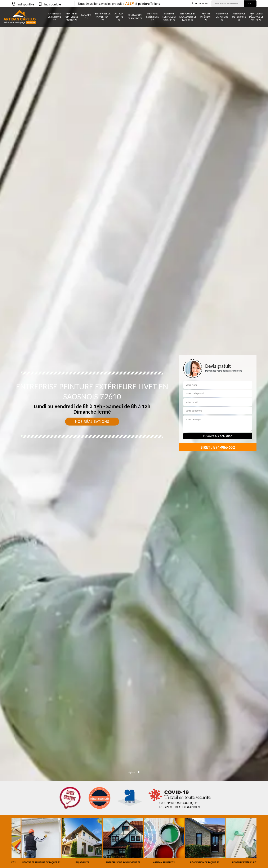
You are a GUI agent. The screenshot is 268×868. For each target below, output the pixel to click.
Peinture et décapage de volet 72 (256, 17)
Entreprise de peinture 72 (55, 17)
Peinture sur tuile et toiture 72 (169, 17)
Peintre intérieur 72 (206, 17)
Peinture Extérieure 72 (153, 17)
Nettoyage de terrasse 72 (239, 17)
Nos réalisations (92, 422)
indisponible (23, 4)
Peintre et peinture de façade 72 (72, 17)
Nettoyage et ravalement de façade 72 (188, 17)
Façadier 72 (86, 17)
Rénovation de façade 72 (135, 17)
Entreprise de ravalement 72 (103, 17)
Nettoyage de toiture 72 (222, 17)
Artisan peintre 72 (119, 17)
